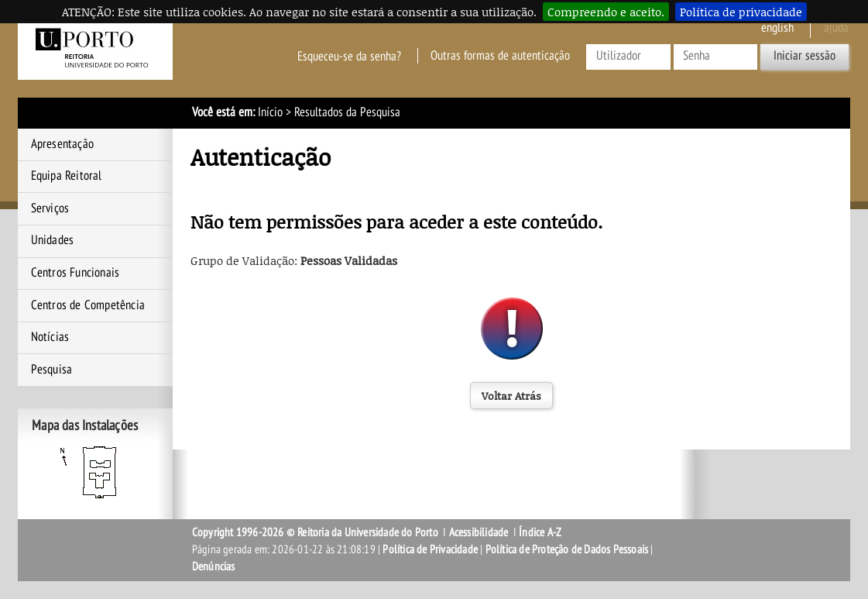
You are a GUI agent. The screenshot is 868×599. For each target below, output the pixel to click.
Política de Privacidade (430, 549)
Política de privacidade (741, 12)
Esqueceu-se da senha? (349, 56)
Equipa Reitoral (67, 176)
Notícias (50, 337)
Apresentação (62, 144)
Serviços (50, 208)
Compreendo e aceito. (606, 12)
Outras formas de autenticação (500, 56)
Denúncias (214, 566)
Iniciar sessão (805, 56)
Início (270, 112)
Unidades (53, 240)
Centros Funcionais (75, 273)
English (777, 28)
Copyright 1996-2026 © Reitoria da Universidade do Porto (315, 532)
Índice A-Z (540, 532)
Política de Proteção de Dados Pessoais (567, 549)
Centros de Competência (88, 305)
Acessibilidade (479, 532)
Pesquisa (52, 370)
